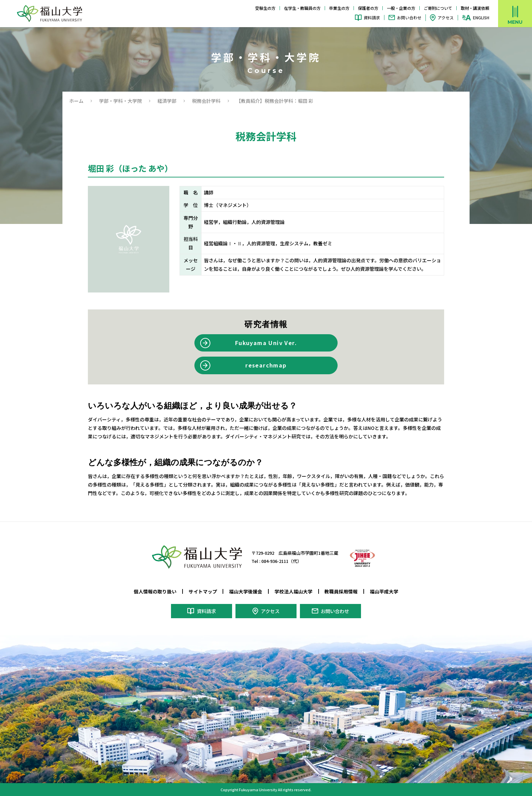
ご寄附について (438, 8)
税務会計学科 (206, 101)
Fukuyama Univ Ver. (266, 343)
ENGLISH (481, 18)
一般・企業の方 (401, 8)
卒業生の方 (339, 8)
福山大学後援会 (246, 591)
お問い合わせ (409, 17)
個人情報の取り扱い (155, 591)
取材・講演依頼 (475, 8)
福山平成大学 (384, 591)
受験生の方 (265, 8)
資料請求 (372, 17)
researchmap (266, 365)
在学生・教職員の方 (302, 8)
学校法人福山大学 (293, 591)
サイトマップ (203, 591)
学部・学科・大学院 (120, 101)
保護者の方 (368, 8)
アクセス (446, 17)
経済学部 (167, 101)
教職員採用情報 (341, 591)
